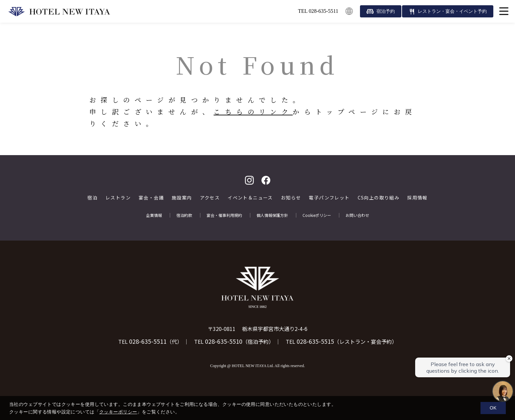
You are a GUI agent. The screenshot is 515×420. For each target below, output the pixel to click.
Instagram (249, 180)
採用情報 (417, 198)
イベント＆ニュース (250, 198)
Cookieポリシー (317, 215)
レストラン (118, 198)
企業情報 (154, 215)
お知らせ (291, 198)
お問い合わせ (357, 215)
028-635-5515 (315, 341)
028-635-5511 (148, 341)
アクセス (210, 198)
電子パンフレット (329, 198)
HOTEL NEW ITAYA (59, 12)
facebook (266, 180)
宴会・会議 (151, 198)
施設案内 (182, 198)
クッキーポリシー (118, 412)
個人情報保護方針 (272, 215)
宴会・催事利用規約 (224, 215)
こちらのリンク (253, 112)
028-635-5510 (224, 341)
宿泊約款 (184, 215)
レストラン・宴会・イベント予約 (452, 11)
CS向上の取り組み (379, 198)
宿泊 (92, 198)
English (349, 11)
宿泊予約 (386, 11)
